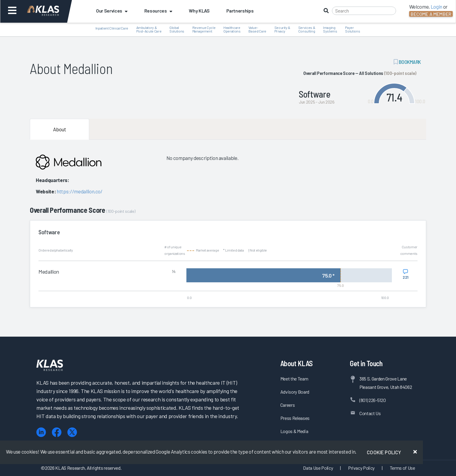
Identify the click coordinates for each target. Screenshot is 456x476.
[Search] (364, 11)
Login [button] (436, 7)
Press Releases (295, 418)
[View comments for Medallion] (406, 274)
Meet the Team (294, 379)
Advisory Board (295, 392)
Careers (288, 405)
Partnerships (240, 11)
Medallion (49, 272)
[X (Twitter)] (72, 432)
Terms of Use (402, 468)
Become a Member (431, 14)
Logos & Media (294, 431)
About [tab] (60, 129)
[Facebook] (57, 432)
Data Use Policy (318, 468)
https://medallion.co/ (80, 191)
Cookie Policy (384, 452)
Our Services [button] (112, 11)
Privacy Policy (361, 468)
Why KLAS (199, 11)
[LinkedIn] (41, 432)
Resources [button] (158, 11)
